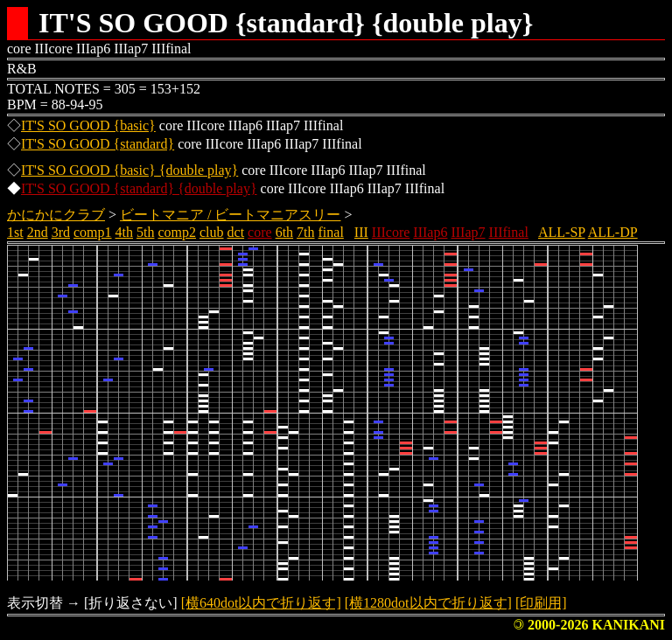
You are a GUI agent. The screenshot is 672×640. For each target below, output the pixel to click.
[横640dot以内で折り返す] (261, 603)
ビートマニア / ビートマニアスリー (230, 215)
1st (15, 232)
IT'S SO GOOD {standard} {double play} (139, 188)
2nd (38, 232)
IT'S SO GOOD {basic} (88, 125)
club (212, 232)
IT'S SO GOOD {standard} (98, 144)
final (331, 232)
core (260, 232)
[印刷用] (541, 603)
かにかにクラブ (56, 215)
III (361, 232)
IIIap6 (430, 232)
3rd (61, 232)
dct (236, 232)
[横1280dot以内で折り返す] (428, 603)
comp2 (177, 232)
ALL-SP (562, 232)
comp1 (93, 232)
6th (284, 232)
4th (124, 232)
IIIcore (391, 232)
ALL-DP (613, 232)
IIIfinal (509, 232)
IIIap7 (468, 232)
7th (305, 232)
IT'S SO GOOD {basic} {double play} (129, 170)
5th (145, 232)
